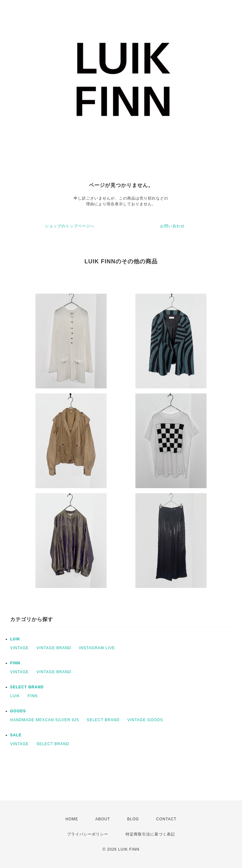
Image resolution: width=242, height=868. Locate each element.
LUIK (15, 639)
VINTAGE (19, 648)
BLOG (133, 819)
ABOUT (102, 819)
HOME (72, 819)
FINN (15, 663)
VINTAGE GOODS (145, 720)
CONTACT (166, 819)
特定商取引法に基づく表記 (150, 834)
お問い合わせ (172, 226)
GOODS (18, 711)
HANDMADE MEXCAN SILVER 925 (45, 720)
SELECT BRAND (27, 687)
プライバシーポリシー (88, 834)
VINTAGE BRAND (54, 648)
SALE (16, 735)
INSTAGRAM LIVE (97, 648)
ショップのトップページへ (70, 226)
